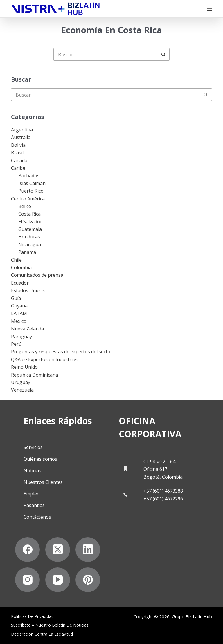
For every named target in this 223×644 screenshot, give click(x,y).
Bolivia (18, 145)
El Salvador (30, 222)
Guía (16, 298)
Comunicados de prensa (37, 275)
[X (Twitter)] (58, 550)
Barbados (29, 176)
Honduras (29, 237)
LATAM (19, 313)
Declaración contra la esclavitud (42, 634)
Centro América (28, 199)
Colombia (21, 267)
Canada (19, 160)
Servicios (33, 447)
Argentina (22, 130)
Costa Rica (29, 214)
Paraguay (21, 337)
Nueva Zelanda (27, 329)
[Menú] (209, 9)
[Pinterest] (88, 580)
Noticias (32, 471)
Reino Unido (24, 367)
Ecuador (20, 283)
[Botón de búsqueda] (163, 54)
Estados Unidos (28, 290)
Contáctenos (37, 517)
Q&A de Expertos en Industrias (44, 359)
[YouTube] (58, 580)
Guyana (19, 306)
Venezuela (22, 390)
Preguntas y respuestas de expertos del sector (62, 352)
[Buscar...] (105, 54)
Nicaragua (30, 245)
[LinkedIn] (88, 550)
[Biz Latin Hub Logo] (55, 9)
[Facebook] (27, 550)
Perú (16, 344)
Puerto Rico (31, 191)
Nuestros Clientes (43, 482)
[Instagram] (27, 580)
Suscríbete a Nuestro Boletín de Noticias (50, 625)
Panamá (27, 252)
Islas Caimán (32, 183)
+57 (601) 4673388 (163, 491)
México (19, 321)
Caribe (18, 168)
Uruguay (21, 382)
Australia (21, 137)
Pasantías (34, 505)
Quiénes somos (40, 459)
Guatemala (30, 229)
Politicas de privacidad (32, 616)
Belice (25, 206)
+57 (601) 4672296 (163, 499)
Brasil (17, 153)
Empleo (32, 494)
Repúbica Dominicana (35, 375)
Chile (16, 260)
